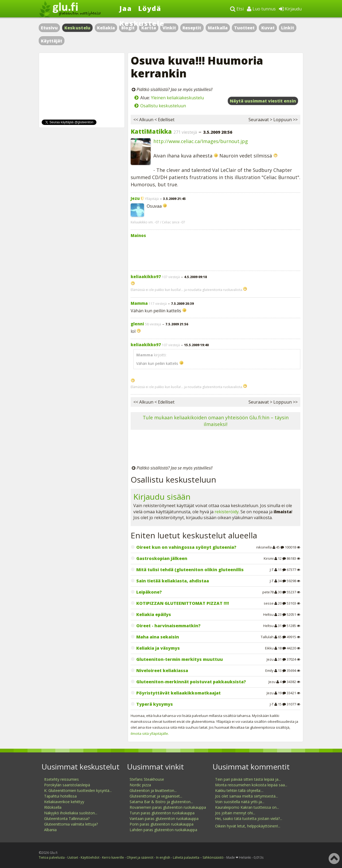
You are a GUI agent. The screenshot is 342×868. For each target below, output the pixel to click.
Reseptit (192, 28)
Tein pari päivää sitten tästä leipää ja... (248, 779)
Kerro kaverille (113, 857)
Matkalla (218, 28)
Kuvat (268, 28)
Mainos (138, 235)
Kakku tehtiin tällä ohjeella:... (239, 790)
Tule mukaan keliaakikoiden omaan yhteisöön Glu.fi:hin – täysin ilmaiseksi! (216, 421)
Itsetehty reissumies (61, 779)
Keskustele (142, 23)
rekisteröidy (227, 512)
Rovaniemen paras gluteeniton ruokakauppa (168, 807)
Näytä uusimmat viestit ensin (263, 101)
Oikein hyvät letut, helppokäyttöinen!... (248, 826)
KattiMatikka (151, 131)
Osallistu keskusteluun (163, 106)
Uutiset (73, 857)
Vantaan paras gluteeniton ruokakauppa (164, 818)
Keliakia (106, 28)
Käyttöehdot (90, 857)
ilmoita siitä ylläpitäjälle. (150, 733)
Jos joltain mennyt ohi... (235, 813)
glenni (137, 324)
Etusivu (49, 28)
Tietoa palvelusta (52, 857)
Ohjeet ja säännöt (140, 857)
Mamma (139, 303)
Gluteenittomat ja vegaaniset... (156, 796)
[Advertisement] (215, 253)
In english (163, 857)
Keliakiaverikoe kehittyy (64, 802)
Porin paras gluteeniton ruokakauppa (162, 824)
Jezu (135, 198)
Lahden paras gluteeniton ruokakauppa (163, 830)
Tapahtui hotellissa (60, 796)
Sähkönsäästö (213, 857)
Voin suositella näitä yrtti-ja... (240, 802)
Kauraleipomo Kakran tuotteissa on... (247, 807)
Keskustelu (77, 28)
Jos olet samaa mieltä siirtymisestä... (246, 796)
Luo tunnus (261, 9)
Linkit (288, 28)
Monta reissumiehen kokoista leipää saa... (251, 785)
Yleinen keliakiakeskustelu (177, 98)
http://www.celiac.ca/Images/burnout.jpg (201, 141)
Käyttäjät (52, 41)
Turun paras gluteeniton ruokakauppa (162, 813)
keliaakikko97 (146, 277)
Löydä (150, 8)
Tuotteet (244, 28)
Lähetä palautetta (186, 857)
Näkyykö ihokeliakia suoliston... (71, 813)
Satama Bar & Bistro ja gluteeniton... (161, 802)
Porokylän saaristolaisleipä (67, 785)
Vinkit (169, 28)
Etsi (237, 9)
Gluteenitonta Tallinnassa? (67, 818)
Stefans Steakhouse (147, 779)
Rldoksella (53, 807)
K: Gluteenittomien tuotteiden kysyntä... (78, 790)
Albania (50, 830)
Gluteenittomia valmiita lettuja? (71, 824)
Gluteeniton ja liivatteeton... (153, 790)
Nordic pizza (140, 785)
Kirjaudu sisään (162, 497)
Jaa (126, 8)
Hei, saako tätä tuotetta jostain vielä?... (249, 818)
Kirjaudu (290, 9)
